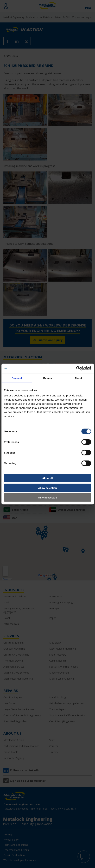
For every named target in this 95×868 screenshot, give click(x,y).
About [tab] (78, 378)
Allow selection (47, 488)
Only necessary (47, 498)
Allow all (47, 478)
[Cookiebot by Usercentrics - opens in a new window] (76, 368)
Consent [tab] (17, 378)
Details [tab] (48, 378)
